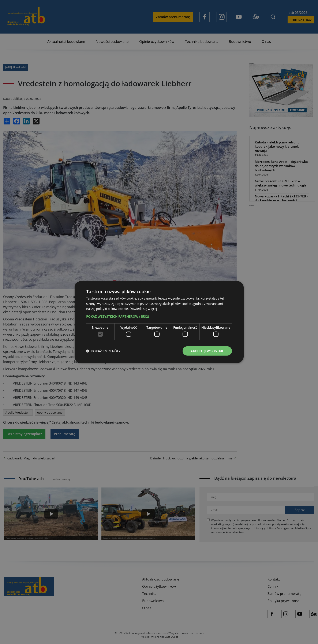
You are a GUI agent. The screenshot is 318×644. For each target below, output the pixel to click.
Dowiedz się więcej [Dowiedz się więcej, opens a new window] (143, 309)
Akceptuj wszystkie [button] (207, 351)
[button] (159, 316)
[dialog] (159, 322)
